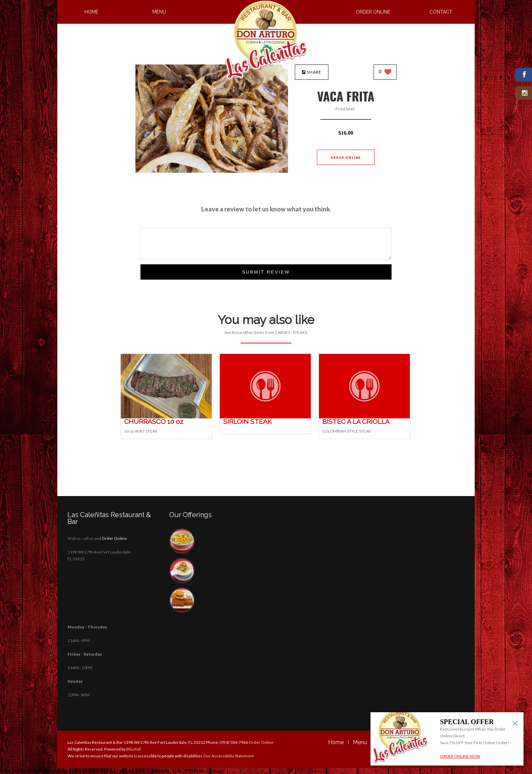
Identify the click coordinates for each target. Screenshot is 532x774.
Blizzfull (134, 749)
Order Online (373, 12)
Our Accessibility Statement (228, 756)
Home (91, 12)
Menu (159, 12)
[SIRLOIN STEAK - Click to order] (265, 417)
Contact (441, 12)
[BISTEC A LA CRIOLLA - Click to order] (364, 417)
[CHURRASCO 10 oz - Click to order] (166, 417)
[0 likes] (385, 72)
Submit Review (266, 272)
